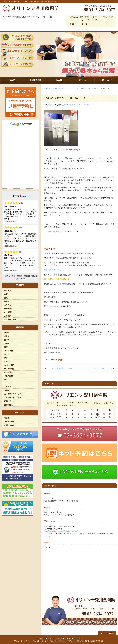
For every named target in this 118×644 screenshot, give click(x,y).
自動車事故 (8, 309)
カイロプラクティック (13, 394)
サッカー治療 (9, 369)
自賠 (6, 294)
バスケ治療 (8, 372)
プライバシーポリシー (23, 641)
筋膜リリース (9, 401)
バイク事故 (8, 312)
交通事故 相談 (10, 319)
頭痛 (6, 358)
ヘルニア (8, 387)
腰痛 (6, 347)
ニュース (77, 88)
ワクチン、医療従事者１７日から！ (60, 368)
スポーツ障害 (9, 365)
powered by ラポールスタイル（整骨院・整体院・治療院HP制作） (79, 641)
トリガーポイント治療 (13, 398)
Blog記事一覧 (49, 88)
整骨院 (7, 336)
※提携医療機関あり (53, 270)
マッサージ (8, 383)
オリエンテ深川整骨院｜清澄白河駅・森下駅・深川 (41, 2)
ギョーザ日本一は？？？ (103, 368)
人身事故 (8, 316)
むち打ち (8, 305)
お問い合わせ (9, 425)
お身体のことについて (64, 88)
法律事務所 (62, 284)
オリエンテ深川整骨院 (58, 638)
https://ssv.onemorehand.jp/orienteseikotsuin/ (61, 531)
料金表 (7, 418)
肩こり (7, 354)
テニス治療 (8, 376)
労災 (6, 298)
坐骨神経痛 (8, 405)
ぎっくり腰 (8, 351)
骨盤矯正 (8, 390)
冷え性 (7, 362)
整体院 (7, 340)
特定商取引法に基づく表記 (43, 641)
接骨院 (7, 333)
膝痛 (6, 380)
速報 (82, 88)
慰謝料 (7, 301)
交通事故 (8, 291)
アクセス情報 (9, 422)
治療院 (7, 343)
